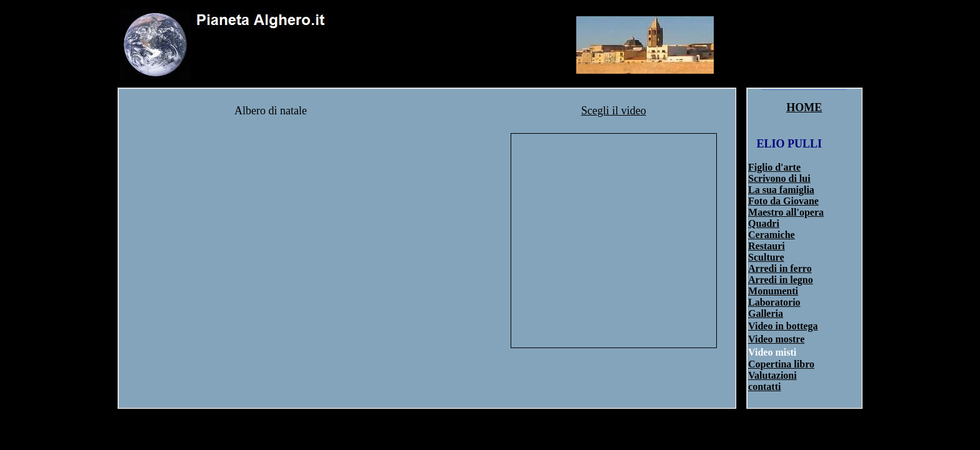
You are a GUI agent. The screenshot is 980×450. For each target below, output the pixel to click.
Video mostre (776, 339)
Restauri (767, 246)
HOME (804, 107)
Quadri (764, 223)
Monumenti (773, 291)
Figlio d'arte (774, 167)
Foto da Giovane (783, 201)
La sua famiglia (781, 190)
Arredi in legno (781, 280)
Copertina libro (781, 364)
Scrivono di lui (779, 178)
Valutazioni (772, 375)
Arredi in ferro (780, 268)
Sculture (766, 257)
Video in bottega (783, 326)
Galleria (766, 313)
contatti (764, 387)
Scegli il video (614, 111)
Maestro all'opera (786, 212)
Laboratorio (774, 302)
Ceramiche (772, 235)
